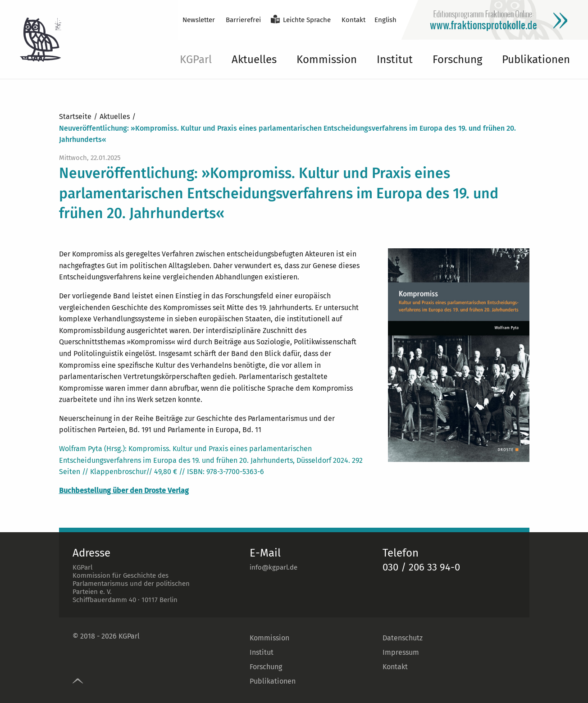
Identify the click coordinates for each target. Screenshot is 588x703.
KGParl (196, 59)
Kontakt (353, 20)
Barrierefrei (243, 20)
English (385, 20)
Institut (395, 59)
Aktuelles (254, 59)
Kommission (327, 59)
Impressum (401, 652)
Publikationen (536, 59)
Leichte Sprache (307, 20)
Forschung (457, 59)
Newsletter (199, 20)
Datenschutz (403, 638)
